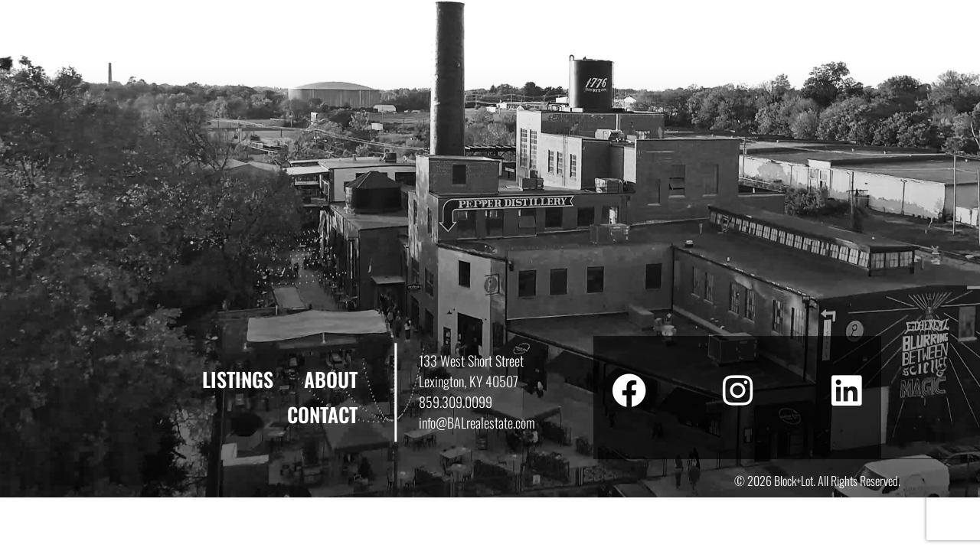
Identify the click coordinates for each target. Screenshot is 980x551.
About (331, 379)
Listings (238, 379)
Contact (322, 414)
